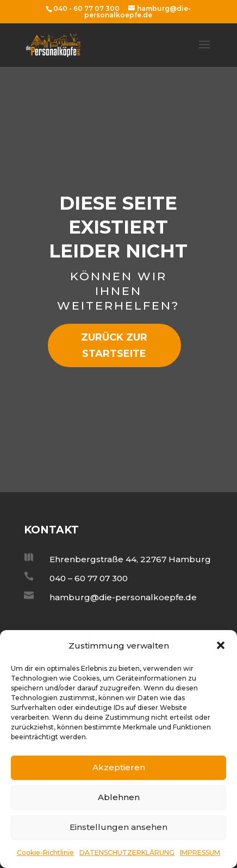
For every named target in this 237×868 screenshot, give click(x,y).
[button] (221, 645)
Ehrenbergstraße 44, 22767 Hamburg (130, 559)
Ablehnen (119, 797)
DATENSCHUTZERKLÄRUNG (127, 853)
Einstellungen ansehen (118, 827)
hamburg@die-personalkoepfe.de (123, 597)
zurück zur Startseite (114, 346)
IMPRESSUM (200, 853)
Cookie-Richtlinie (45, 853)
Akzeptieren (119, 767)
